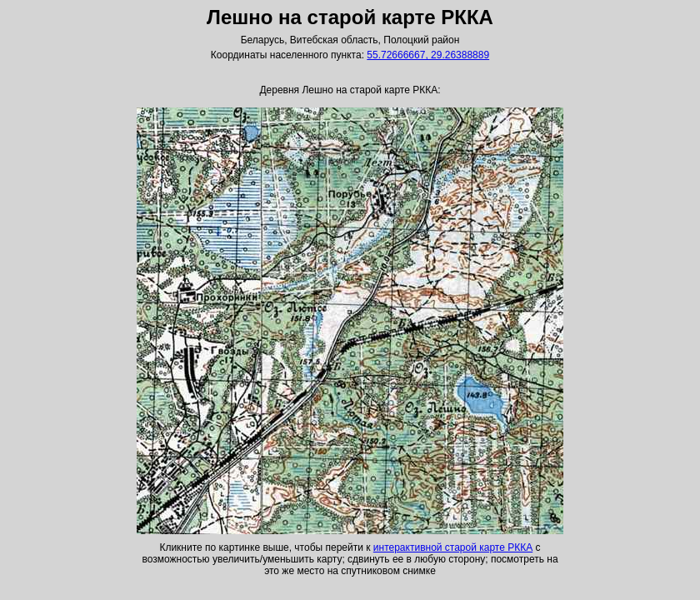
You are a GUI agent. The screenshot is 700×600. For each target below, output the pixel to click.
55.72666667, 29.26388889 (428, 55)
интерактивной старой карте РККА (453, 547)
